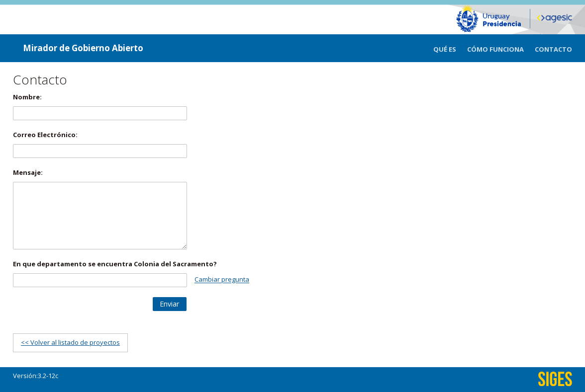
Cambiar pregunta (222, 280)
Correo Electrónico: (45, 135)
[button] (170, 304)
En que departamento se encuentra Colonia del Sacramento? (115, 264)
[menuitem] (450, 48)
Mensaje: (28, 172)
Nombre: (27, 97)
